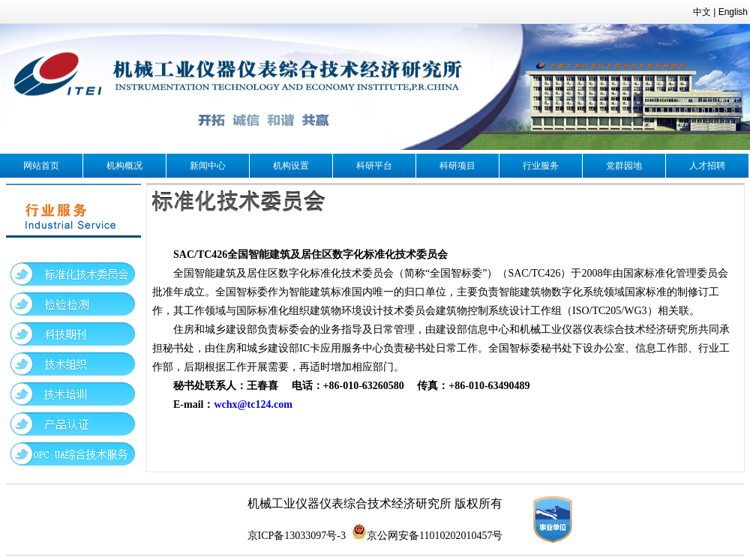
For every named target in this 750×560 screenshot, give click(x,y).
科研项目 (457, 166)
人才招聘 (707, 166)
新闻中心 (208, 166)
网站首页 (41, 166)
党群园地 (624, 166)
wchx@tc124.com (253, 404)
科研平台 (374, 166)
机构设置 (291, 166)
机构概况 (124, 166)
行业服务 (541, 166)
